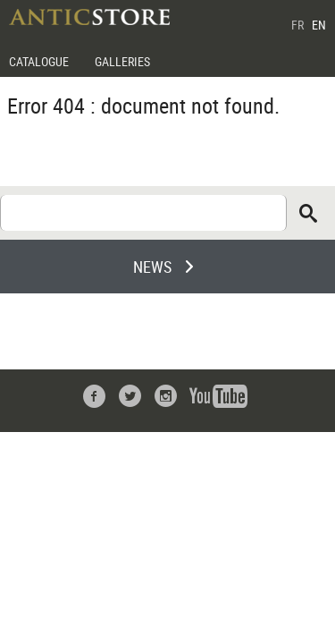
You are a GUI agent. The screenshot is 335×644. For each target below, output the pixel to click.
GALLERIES (122, 61)
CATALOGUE (39, 61)
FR (297, 25)
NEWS (152, 267)
